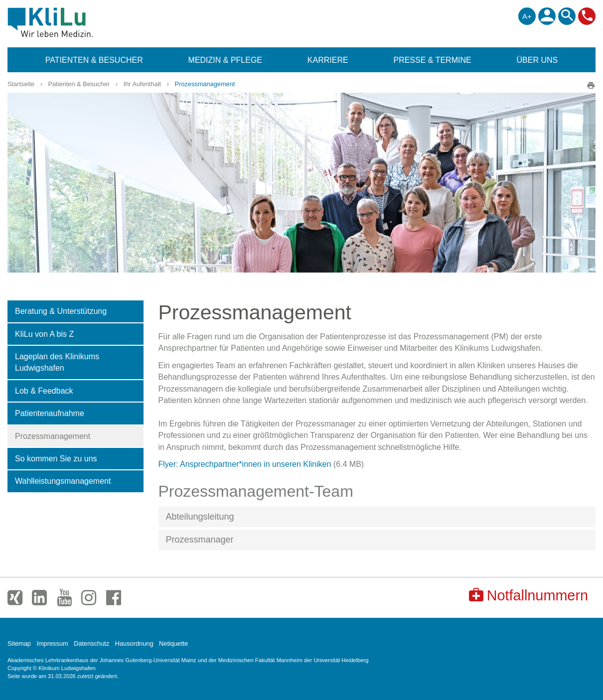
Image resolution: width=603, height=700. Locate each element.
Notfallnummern (528, 595)
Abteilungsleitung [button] (200, 517)
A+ (527, 16)
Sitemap (19, 643)
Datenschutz (91, 643)
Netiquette (173, 643)
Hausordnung (134, 643)
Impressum (52, 643)
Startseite (21, 84)
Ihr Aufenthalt (142, 84)
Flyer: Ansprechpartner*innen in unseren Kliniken (245, 464)
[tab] (377, 517)
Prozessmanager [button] (200, 540)
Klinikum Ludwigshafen (73, 22)
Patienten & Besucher (79, 84)
